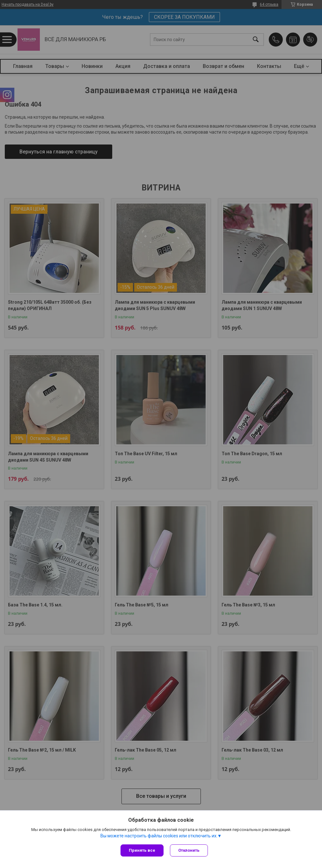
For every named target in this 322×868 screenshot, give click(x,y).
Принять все (142, 850)
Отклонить (189, 850)
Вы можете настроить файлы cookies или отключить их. (159, 836)
